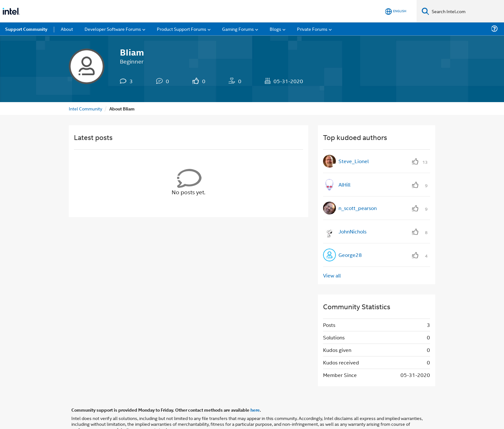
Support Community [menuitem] (26, 29)
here (255, 410)
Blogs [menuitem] (275, 29)
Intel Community (85, 108)
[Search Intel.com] (467, 11)
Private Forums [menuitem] (312, 29)
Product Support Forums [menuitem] (182, 29)
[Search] (425, 11)
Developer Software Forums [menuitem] (113, 29)
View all (332, 275)
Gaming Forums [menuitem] (238, 29)
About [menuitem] (67, 29)
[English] (396, 11)
